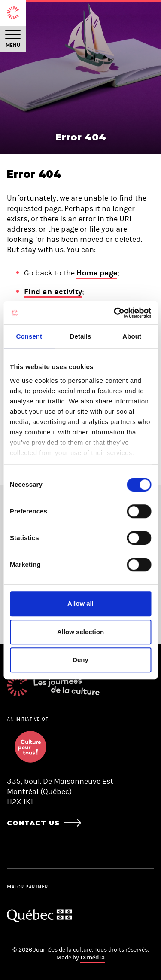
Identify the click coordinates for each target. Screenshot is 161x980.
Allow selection (80, 632)
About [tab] (132, 336)
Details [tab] (81, 336)
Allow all (80, 603)
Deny (80, 660)
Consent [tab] (29, 336)
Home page (97, 273)
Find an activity (53, 292)
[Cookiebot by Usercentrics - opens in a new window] (115, 313)
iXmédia (93, 957)
